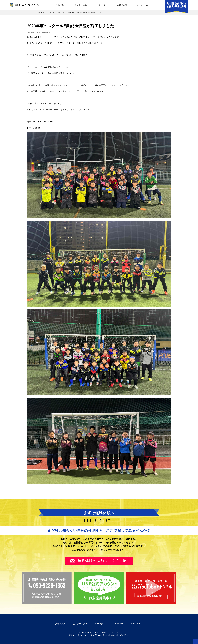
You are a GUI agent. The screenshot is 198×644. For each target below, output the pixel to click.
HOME (43, 13)
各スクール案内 (82, 5)
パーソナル (103, 5)
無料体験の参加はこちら (99, 561)
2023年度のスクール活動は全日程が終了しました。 (86, 13)
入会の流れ (60, 5)
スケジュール (142, 5)
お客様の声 (122, 5)
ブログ (52, 13)
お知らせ (61, 13)
